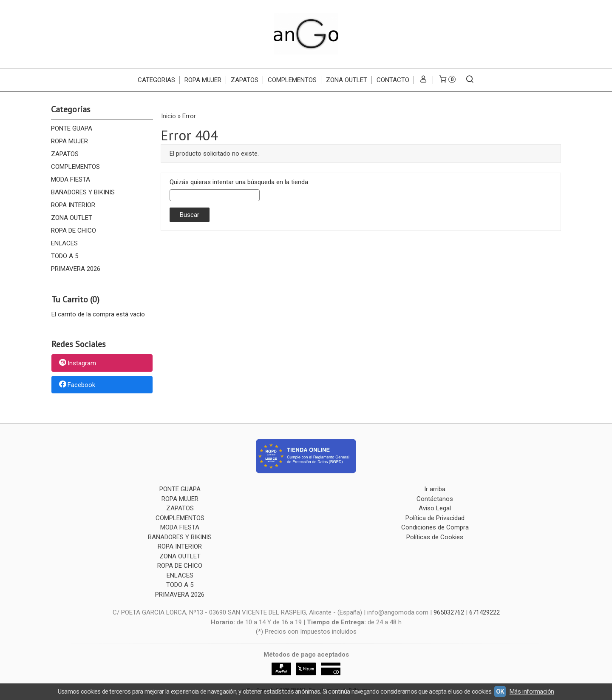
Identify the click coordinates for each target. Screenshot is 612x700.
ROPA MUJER (203, 80)
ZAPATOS (245, 80)
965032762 (449, 612)
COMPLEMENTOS (292, 80)
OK (500, 691)
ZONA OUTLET (347, 80)
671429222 (484, 612)
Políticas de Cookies (435, 537)
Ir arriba (435, 489)
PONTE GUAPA (72, 128)
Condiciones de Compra (435, 527)
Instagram (77, 364)
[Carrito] (447, 80)
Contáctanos (435, 499)
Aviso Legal (435, 508)
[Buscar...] (470, 80)
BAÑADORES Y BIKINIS (83, 192)
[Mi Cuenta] (424, 80)
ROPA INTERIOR (73, 205)
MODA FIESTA (71, 179)
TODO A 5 (65, 256)
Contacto (393, 80)
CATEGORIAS (156, 80)
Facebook (76, 385)
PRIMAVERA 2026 (76, 269)
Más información (532, 691)
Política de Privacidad (435, 518)
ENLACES (64, 243)
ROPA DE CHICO (74, 230)
